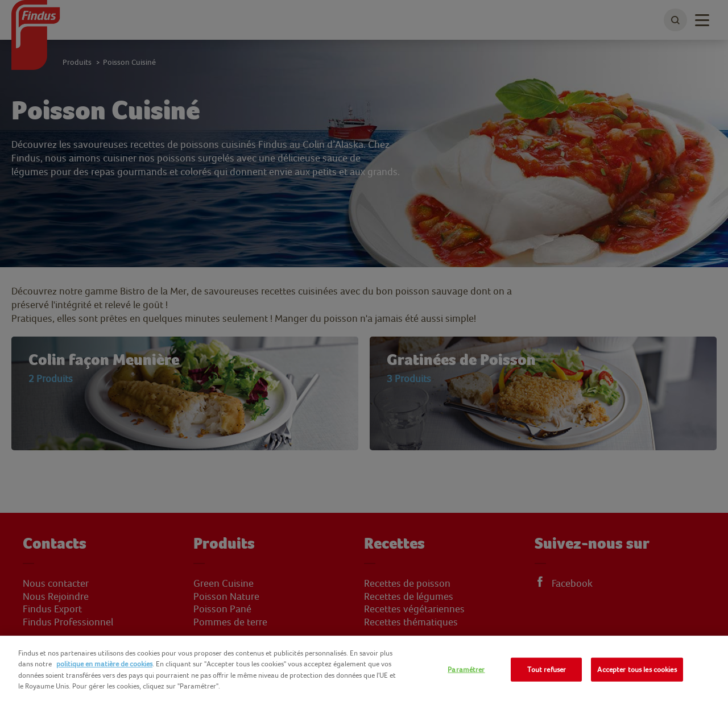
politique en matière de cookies (104, 664)
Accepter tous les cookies (637, 669)
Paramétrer (466, 669)
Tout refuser (547, 669)
